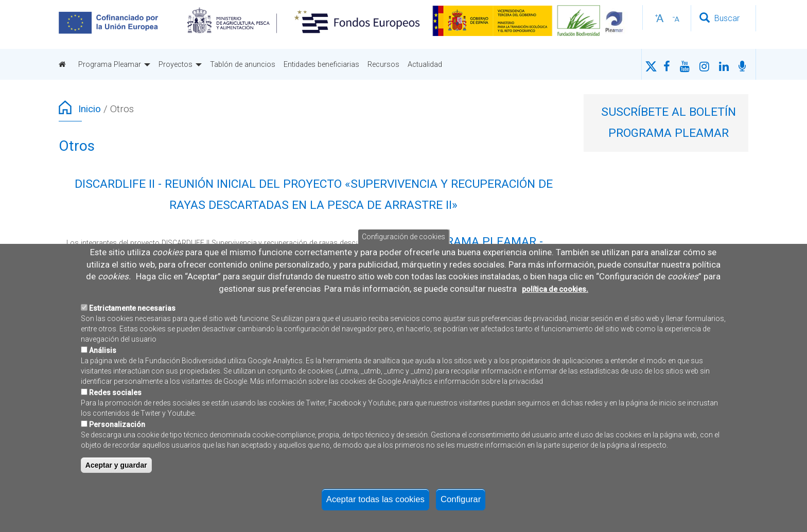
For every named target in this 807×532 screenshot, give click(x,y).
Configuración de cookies (403, 237)
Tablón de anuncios (243, 64)
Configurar (461, 499)
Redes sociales (115, 393)
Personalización (117, 424)
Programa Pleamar (114, 64)
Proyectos (180, 64)
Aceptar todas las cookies (375, 499)
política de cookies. (555, 289)
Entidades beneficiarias (321, 64)
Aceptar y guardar (116, 465)
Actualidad (425, 64)
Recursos (383, 64)
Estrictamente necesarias (132, 308)
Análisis (103, 350)
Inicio (90, 109)
